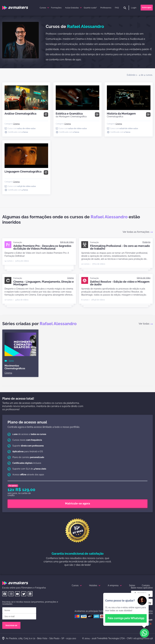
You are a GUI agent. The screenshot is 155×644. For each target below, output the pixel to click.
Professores (106, 8)
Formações (56, 8)
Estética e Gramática (71, 115)
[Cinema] (16, 124)
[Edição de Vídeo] (67, 242)
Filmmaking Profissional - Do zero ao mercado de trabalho (120, 247)
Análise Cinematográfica (20, 114)
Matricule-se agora (77, 503)
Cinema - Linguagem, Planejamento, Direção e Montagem (44, 283)
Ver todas (146, 324)
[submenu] (48, 8)
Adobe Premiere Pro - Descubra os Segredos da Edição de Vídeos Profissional (42, 247)
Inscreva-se (11, 625)
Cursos (45, 8)
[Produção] (146, 242)
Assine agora (147, 8)
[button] (144, 633)
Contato (146, 585)
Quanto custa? (90, 8)
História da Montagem (121, 115)
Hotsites (95, 585)
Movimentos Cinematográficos (15, 367)
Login (134, 8)
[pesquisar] (125, 8)
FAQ (117, 8)
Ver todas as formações (138, 232)
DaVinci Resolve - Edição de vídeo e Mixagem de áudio (120, 283)
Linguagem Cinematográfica (23, 172)
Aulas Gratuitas (74, 8)
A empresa (115, 585)
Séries (132, 585)
